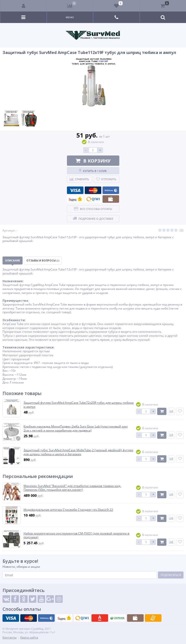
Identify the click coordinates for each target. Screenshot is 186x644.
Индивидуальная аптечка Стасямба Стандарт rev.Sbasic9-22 (68, 510)
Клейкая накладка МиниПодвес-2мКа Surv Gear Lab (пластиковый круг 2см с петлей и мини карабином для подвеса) (76, 428)
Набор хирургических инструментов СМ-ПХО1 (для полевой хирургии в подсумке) (76, 535)
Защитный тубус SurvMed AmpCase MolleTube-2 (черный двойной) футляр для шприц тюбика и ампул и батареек (78, 452)
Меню (70, 17)
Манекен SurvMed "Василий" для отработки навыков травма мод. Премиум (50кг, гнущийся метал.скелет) (72, 488)
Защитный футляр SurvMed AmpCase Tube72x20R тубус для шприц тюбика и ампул (79, 405)
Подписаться (171, 575)
